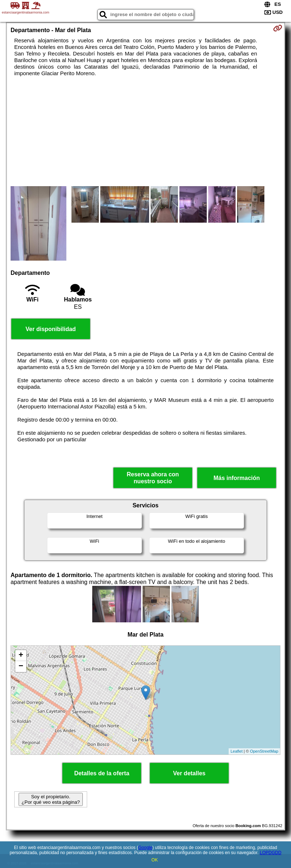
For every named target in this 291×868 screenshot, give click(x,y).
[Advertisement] (145, 131)
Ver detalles (189, 773)
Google (145, 848)
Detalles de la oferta (102, 773)
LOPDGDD (270, 853)
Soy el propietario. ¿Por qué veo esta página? (51, 799)
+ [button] (21, 656)
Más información (236, 478)
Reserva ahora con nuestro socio (153, 478)
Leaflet (236, 751)
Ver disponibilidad (51, 329)
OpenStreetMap (264, 751)
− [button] (21, 667)
